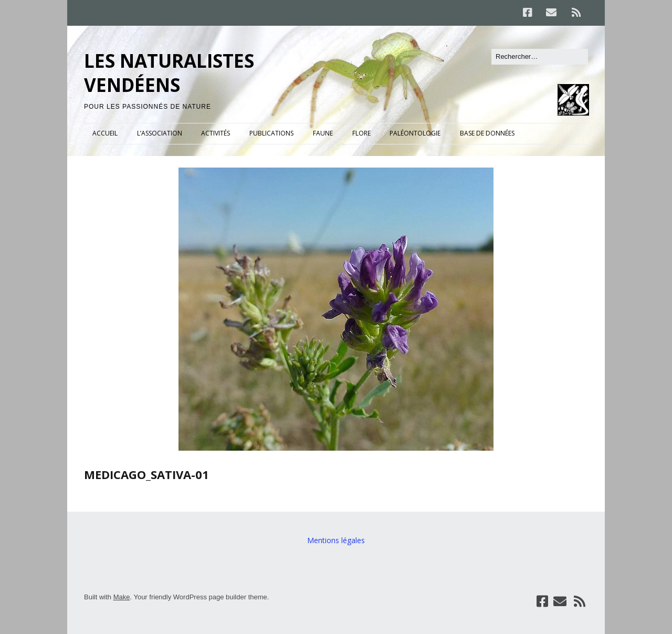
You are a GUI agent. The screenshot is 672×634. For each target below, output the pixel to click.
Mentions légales (336, 540)
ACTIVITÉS (216, 133)
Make (122, 597)
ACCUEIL (105, 133)
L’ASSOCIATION (160, 133)
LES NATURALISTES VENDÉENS (169, 73)
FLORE (361, 133)
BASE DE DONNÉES (487, 133)
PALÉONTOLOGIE (415, 133)
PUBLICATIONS (271, 133)
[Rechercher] (540, 57)
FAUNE (323, 133)
